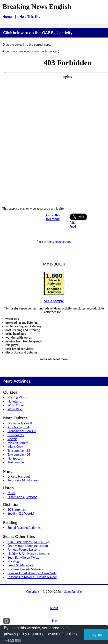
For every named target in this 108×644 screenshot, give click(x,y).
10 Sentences (17, 510)
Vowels (12, 439)
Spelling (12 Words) (21, 513)
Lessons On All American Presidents (32, 573)
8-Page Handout (19, 476)
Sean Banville (73, 592)
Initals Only (15, 447)
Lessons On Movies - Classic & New (32, 577)
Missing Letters (18, 443)
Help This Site (30, 16)
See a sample (54, 301)
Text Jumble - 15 (19, 451)
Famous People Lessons (24, 549)
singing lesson (61, 242)
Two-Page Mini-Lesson (23, 480)
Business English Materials (25, 569)
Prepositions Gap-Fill (22, 431)
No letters (14, 401)
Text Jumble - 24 (19, 455)
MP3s (11, 493)
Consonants (16, 435)
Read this (13, 640)
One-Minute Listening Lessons (28, 546)
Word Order (16, 405)
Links (54, 621)
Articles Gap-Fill (18, 427)
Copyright (33, 592)
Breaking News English (37, 6)
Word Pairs (15, 409)
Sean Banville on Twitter (24, 557)
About (54, 608)
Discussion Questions (22, 497)
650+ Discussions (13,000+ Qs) (29, 542)
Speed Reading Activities (24, 528)
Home (7, 16)
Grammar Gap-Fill (20, 423)
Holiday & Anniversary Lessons (29, 554)
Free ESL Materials (20, 565)
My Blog (13, 561)
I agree (96, 635)
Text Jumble (16, 462)
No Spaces (15, 458)
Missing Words (18, 397)
